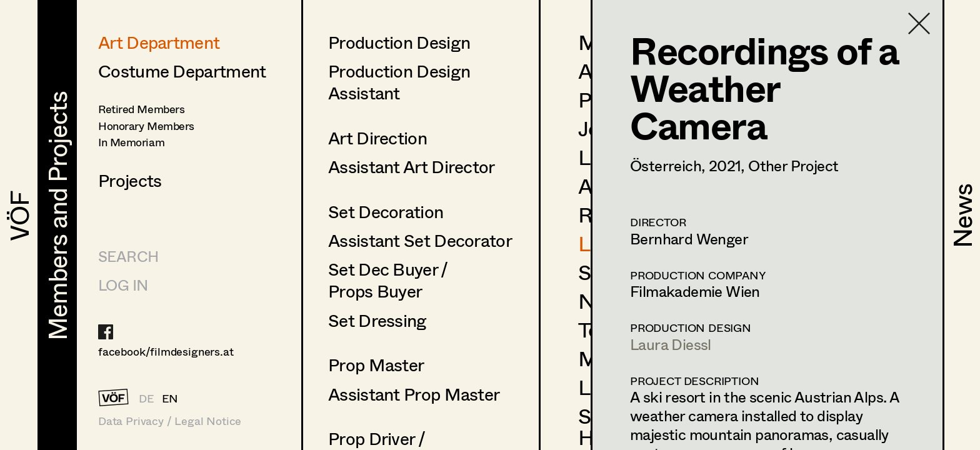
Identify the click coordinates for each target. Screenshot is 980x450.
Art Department (159, 42)
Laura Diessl (671, 344)
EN (170, 398)
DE (147, 398)
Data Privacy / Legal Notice (170, 421)
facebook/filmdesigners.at (166, 351)
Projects (130, 180)
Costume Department (182, 71)
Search (128, 256)
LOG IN (123, 285)
